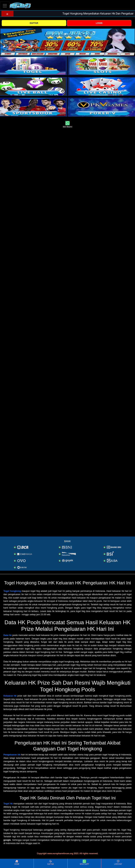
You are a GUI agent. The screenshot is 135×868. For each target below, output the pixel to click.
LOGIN (99, 23)
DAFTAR (34, 23)
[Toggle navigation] (5, 6)
